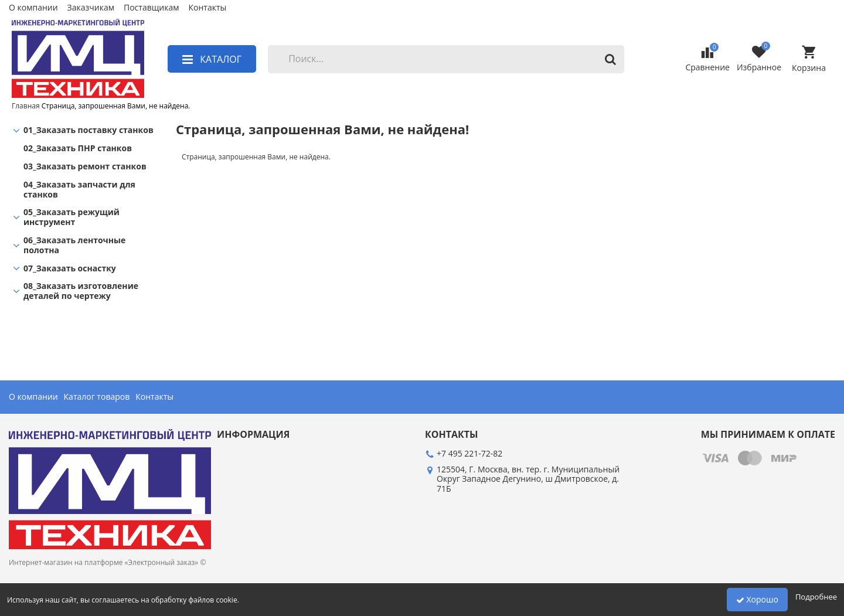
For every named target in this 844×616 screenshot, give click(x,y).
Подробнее (816, 597)
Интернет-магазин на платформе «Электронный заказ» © (107, 562)
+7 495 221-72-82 (469, 453)
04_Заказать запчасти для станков (79, 190)
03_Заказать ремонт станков (85, 167)
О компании (33, 8)
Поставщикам (151, 8)
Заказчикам (91, 8)
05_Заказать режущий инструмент (72, 217)
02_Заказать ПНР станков (78, 149)
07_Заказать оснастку (70, 269)
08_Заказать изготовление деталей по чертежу (81, 291)
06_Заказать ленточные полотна (74, 246)
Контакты (207, 8)
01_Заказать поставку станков (89, 130)
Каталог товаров (97, 397)
